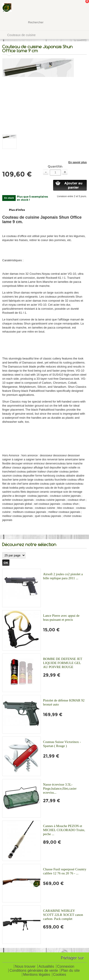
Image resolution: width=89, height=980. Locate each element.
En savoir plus (78, 162)
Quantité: (55, 166)
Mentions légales (37, 975)
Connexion (66, 967)
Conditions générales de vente (34, 971)
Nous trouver (25, 967)
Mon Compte (69, 8)
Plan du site (70, 971)
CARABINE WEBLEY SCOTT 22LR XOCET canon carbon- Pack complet (63, 915)
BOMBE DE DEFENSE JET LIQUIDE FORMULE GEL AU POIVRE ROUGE (63, 663)
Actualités (46, 967)
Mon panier (82, 8)
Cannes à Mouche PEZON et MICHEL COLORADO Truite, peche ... (64, 830)
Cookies (60, 975)
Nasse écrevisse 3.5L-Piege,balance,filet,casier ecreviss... (60, 788)
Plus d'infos (17, 210)
